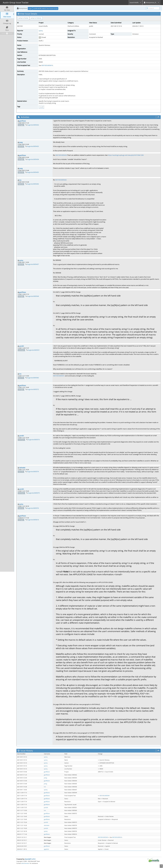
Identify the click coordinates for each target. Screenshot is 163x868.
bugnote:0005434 (33, 159)
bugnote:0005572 (33, 389)
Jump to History (36, 18)
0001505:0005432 (61, 180)
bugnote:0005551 (34, 350)
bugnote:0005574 (33, 472)
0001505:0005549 (105, 796)
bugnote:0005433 (33, 146)
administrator (25, 863)
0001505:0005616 (47, 65)
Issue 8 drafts (135, 2)
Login (30, 8)
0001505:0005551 (59, 376)
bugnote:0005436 (33, 184)
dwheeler (22, 468)
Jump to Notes (23, 18)
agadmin (46, 849)
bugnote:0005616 (33, 520)
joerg (21, 142)
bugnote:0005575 (34, 493)
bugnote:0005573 (34, 440)
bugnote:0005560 (33, 378)
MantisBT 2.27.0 (30, 859)
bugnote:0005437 (33, 264)
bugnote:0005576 (33, 508)
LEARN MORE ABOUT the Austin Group (45, 8)
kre (20, 180)
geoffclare (22, 121)
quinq (41, 31)
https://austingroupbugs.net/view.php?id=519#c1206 (126, 155)
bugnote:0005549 (33, 296)
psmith (22, 346)
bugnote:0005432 (33, 125)
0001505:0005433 (61, 155)
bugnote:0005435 (33, 172)
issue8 (41, 107)
